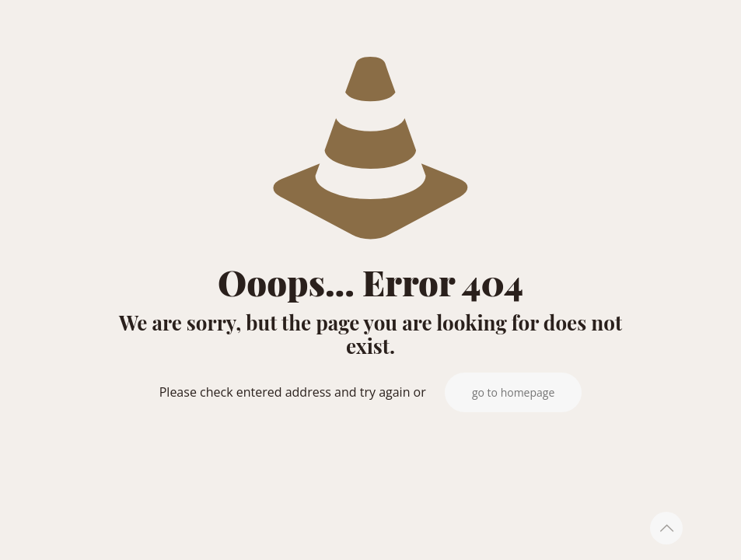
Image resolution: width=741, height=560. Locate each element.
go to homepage (513, 392)
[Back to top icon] (666, 528)
